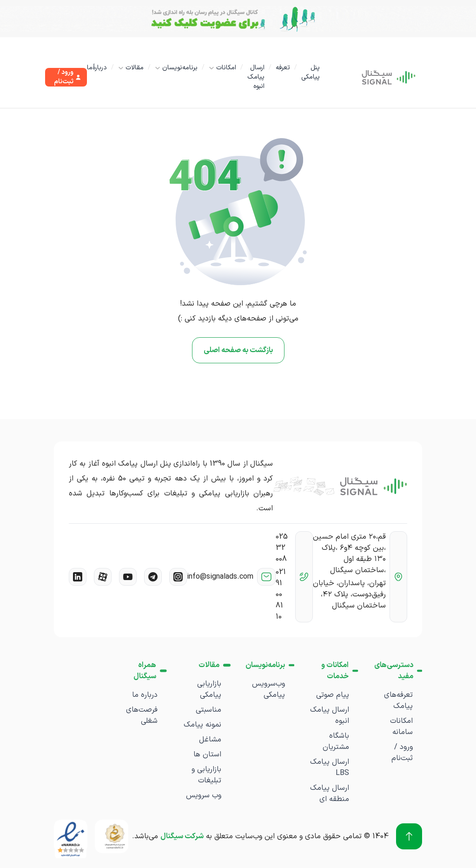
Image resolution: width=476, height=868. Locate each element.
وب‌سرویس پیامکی (268, 689)
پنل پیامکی (311, 72)
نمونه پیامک (202, 725)
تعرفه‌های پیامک (398, 701)
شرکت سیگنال (182, 836)
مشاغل (210, 740)
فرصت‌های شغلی (142, 715)
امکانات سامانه (401, 727)
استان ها (207, 754)
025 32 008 (282, 548)
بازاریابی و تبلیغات (206, 775)
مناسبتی (208, 710)
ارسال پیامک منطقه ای (330, 794)
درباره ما (145, 695)
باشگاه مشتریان (336, 741)
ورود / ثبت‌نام (402, 753)
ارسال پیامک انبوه (256, 77)
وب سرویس (204, 795)
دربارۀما (97, 68)
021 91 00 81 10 (281, 594)
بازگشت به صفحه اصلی (238, 350)
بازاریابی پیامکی (209, 689)
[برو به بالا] (409, 836)
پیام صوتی (333, 695)
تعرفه (283, 68)
